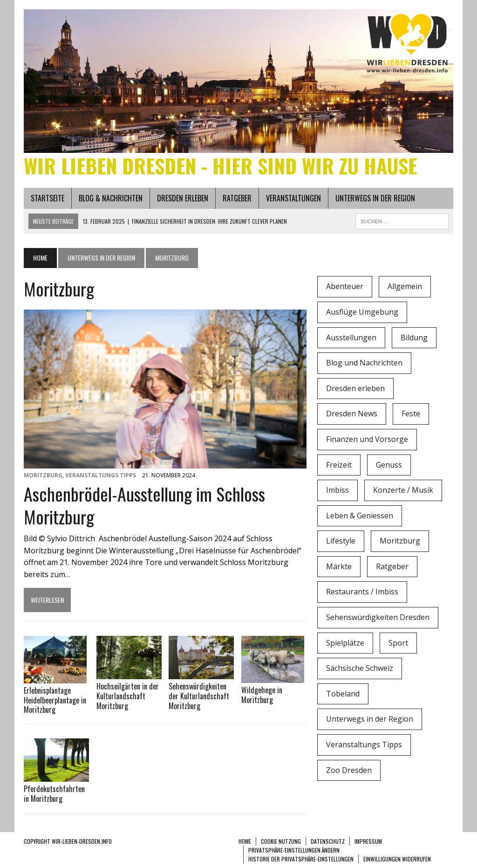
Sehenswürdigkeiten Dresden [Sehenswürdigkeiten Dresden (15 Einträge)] (378, 617)
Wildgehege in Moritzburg (262, 695)
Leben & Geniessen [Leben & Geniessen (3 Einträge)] (360, 516)
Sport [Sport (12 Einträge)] (398, 643)
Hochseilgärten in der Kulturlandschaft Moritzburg (128, 696)
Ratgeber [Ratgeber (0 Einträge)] (392, 566)
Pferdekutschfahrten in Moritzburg (54, 794)
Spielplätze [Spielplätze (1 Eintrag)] (345, 643)
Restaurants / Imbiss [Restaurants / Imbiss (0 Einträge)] (362, 592)
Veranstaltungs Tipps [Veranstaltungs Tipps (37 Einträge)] (364, 744)
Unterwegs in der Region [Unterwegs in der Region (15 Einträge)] (370, 719)
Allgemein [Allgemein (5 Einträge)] (405, 286)
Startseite (48, 198)
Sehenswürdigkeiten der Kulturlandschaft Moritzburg (199, 696)
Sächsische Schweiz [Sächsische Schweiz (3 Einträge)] (360, 668)
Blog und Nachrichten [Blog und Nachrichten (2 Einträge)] (364, 363)
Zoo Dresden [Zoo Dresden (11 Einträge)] (349, 770)
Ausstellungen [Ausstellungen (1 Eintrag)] (351, 338)
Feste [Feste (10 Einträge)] (411, 413)
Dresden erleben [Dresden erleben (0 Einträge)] (355, 388)
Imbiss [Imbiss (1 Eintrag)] (337, 490)
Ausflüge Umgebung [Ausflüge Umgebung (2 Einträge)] (362, 312)
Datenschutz (328, 841)
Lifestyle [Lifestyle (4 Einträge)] (341, 541)
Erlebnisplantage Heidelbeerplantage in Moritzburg (55, 700)
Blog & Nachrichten (111, 198)
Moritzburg (43, 475)
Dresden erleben (183, 198)
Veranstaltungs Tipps (101, 475)
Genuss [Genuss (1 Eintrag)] (389, 465)
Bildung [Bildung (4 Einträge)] (414, 338)
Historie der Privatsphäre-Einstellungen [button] (301, 859)
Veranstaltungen (293, 198)
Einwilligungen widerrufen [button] (397, 859)
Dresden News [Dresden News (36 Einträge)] (352, 413)
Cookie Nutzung (281, 841)
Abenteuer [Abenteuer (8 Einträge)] (345, 286)
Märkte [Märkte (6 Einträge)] (339, 566)
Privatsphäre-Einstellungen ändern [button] (294, 850)
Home (245, 841)
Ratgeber (237, 198)
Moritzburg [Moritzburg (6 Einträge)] (400, 541)
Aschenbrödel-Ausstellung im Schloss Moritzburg (144, 505)
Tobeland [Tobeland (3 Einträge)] (343, 694)
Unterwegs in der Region (375, 198)
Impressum (368, 841)
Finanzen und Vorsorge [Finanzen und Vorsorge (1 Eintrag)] (367, 439)
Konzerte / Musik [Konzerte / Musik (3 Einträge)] (403, 490)
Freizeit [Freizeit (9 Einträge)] (339, 465)
